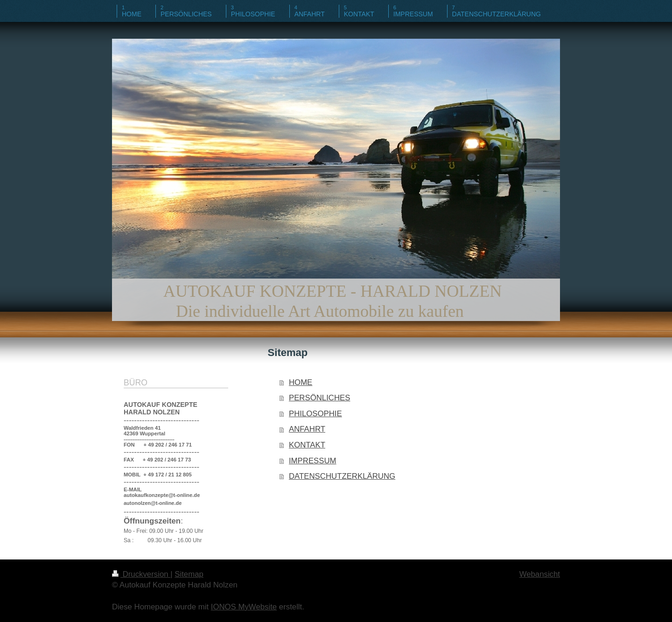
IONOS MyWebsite (244, 607)
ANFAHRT (307, 429)
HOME (301, 382)
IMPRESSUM (313, 461)
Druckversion (141, 574)
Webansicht (540, 574)
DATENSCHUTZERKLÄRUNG (342, 476)
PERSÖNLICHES (320, 398)
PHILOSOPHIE (315, 414)
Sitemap (189, 574)
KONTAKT (307, 445)
